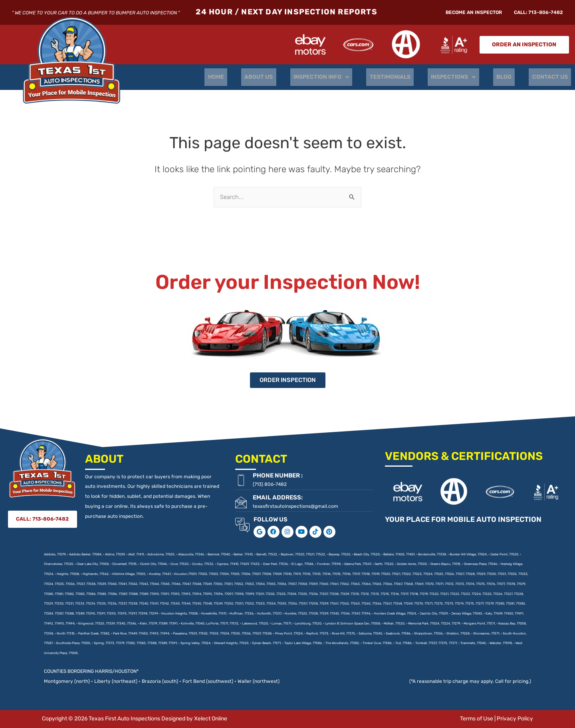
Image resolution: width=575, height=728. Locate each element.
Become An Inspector (474, 12)
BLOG (508, 77)
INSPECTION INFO (333, 77)
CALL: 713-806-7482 (538, 12)
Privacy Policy (515, 719)
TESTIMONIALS (399, 77)
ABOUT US (273, 77)
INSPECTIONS (460, 77)
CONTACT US (551, 77)
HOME (233, 77)
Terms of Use (477, 719)
